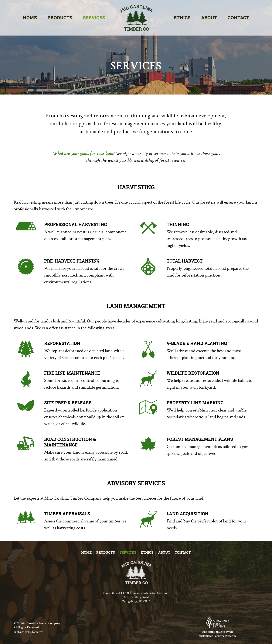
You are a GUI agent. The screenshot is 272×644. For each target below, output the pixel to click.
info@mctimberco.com (155, 593)
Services (94, 18)
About (209, 18)
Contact (238, 18)
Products (60, 18)
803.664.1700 (121, 593)
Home (30, 18)
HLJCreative (36, 632)
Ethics (182, 18)
